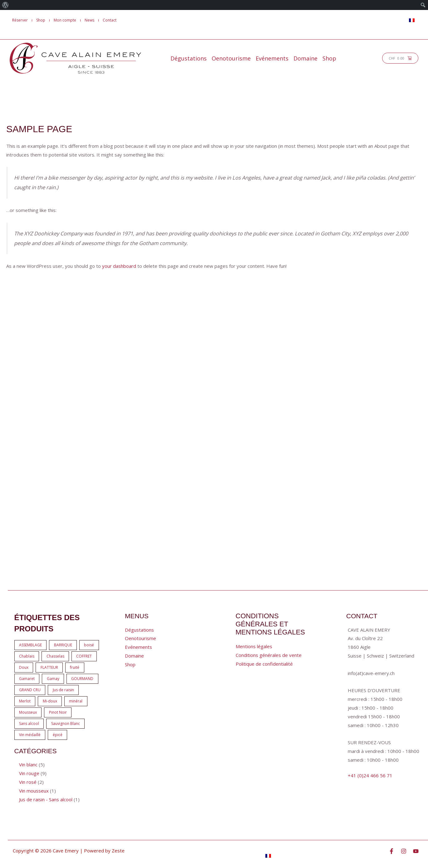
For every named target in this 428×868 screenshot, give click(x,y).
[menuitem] (5, 5)
